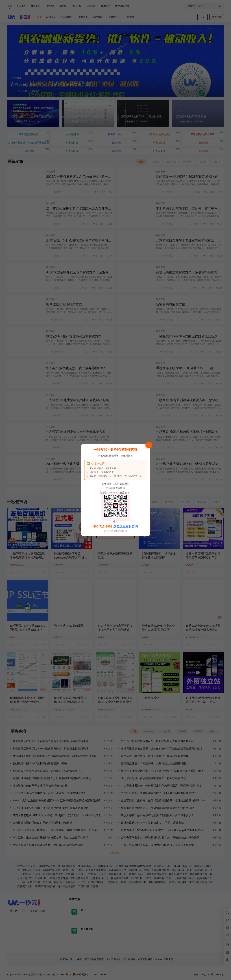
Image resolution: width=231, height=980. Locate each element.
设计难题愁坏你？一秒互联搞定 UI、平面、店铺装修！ (154, 823)
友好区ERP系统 (31, 870)
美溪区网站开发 (117, 870)
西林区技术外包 (52, 870)
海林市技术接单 (67, 886)
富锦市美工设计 (163, 878)
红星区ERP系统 (74, 874)
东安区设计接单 (117, 882)
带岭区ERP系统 (31, 874)
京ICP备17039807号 (57, 974)
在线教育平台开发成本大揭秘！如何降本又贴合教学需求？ (48, 771)
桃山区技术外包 (31, 882)
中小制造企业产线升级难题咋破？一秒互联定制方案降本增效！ (159, 793)
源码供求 (92, 6)
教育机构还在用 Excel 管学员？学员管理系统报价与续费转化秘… (52, 741)
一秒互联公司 (65, 959)
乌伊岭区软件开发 (53, 874)
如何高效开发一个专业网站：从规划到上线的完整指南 (153, 763)
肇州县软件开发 (67, 866)
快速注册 (217, 17)
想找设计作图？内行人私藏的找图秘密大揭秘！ (41, 763)
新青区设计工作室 (96, 870)
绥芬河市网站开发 (45, 886)
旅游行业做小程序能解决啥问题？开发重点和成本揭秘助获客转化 (52, 778)
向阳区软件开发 (178, 874)
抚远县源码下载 (120, 878)
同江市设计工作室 (141, 878)
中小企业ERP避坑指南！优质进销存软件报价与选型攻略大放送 (51, 808)
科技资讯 (51, 172)
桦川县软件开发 (79, 878)
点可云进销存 (145, 959)
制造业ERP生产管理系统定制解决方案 (74, 336)
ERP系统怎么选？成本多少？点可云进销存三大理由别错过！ (49, 793)
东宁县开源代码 (198, 882)
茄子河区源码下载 (53, 882)
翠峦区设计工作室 (73, 870)
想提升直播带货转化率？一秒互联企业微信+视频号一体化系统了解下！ (164, 771)
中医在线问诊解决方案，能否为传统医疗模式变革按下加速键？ (159, 845)
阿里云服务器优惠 (94, 959)
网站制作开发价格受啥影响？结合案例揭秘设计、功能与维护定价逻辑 (55, 756)
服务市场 (35, 6)
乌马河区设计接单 (182, 870)
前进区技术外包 (198, 874)
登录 (202, 17)
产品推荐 (67, 17)
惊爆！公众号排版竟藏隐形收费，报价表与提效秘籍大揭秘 (48, 845)
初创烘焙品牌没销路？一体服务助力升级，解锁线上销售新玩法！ (52, 749)
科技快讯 (78, 6)
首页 (10, 6)
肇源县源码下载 (87, 866)
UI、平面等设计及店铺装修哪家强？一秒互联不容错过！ (155, 778)
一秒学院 (49, 6)
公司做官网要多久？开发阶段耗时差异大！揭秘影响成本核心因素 (160, 837)
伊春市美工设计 (163, 866)
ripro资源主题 (114, 959)
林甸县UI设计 (106, 866)
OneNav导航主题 (164, 959)
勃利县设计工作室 (75, 882)
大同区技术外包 (47, 866)
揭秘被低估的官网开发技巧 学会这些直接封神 (40, 786)
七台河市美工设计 (184, 878)
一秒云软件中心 (34, 974)
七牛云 (78, 959)
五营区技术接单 (160, 870)
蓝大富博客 (129, 959)
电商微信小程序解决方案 (64, 304)
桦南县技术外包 (59, 878)
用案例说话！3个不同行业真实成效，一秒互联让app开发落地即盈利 (162, 830)
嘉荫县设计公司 (117, 874)
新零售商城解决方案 (171, 304)
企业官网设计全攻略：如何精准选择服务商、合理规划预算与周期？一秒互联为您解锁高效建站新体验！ (164, 801)
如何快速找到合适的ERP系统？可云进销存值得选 (43, 823)
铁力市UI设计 (136, 874)
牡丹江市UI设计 (97, 882)
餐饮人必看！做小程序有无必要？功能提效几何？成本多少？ (157, 815)
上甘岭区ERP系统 (96, 874)
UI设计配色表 (122, 6)
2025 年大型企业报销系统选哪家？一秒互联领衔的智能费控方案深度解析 (57, 800)
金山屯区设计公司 (139, 870)
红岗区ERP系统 (26, 866)
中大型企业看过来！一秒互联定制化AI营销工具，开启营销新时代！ (161, 786)
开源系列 (21, 6)
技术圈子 (64, 6)
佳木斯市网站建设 (157, 874)
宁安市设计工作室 (88, 886)
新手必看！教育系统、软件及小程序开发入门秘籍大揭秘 (155, 756)
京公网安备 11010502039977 (90, 975)
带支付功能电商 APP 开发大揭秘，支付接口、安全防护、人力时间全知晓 (57, 815)
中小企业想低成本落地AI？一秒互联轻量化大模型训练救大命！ (159, 741)
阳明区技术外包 (137, 882)
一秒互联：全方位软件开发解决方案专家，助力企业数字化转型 (51, 837)
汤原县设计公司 (99, 878)
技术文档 (106, 6)
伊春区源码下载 (183, 866)
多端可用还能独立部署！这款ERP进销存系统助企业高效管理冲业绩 (162, 749)
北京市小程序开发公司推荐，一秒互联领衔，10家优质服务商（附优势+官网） (57, 830)
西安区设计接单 (178, 882)
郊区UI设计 (41, 878)
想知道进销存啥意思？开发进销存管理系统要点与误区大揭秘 (157, 808)
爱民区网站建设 (158, 882)
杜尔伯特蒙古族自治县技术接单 (134, 866)
